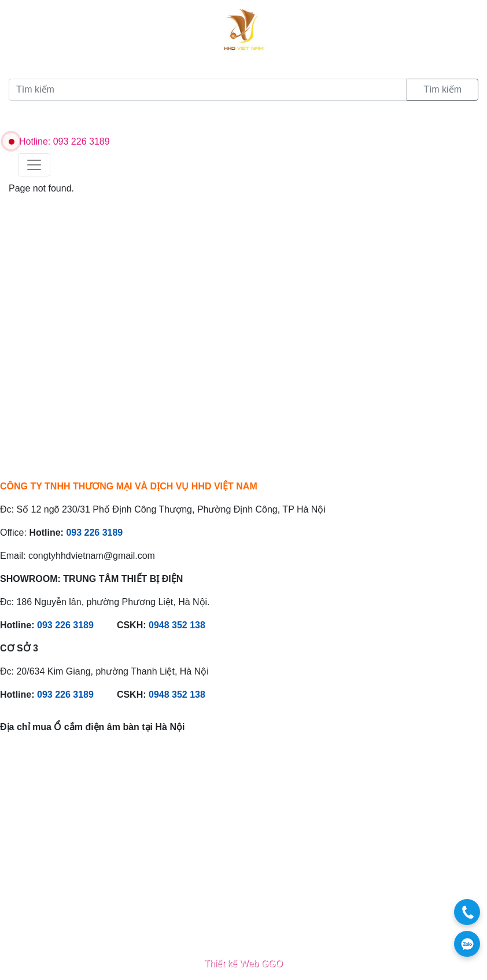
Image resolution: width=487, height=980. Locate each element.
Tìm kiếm (442, 89)
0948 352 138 (177, 625)
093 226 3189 (94, 533)
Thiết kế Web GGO (244, 964)
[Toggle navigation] (34, 165)
